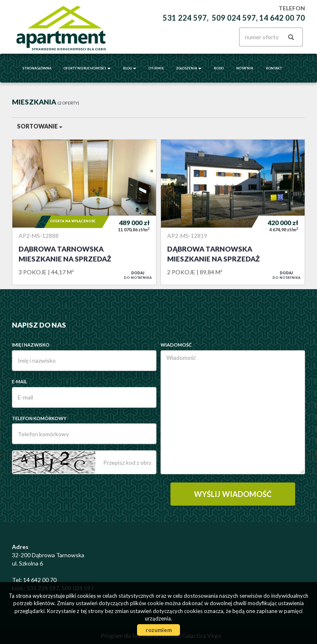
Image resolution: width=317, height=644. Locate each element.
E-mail (20, 381)
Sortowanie (40, 126)
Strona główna (37, 68)
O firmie (156, 68)
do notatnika (138, 275)
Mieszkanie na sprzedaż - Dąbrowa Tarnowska (84, 212)
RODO (219, 68)
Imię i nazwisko (31, 345)
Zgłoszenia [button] (189, 68)
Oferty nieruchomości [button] (87, 68)
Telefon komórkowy (39, 418)
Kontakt (274, 68)
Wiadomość (176, 345)
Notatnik (245, 68)
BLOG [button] (130, 68)
